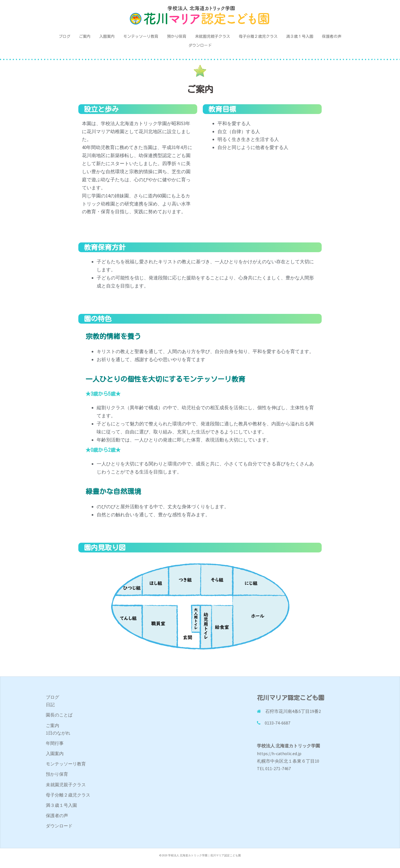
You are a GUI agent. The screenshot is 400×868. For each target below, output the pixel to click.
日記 (50, 705)
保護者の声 (332, 36)
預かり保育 (177, 36)
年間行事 (55, 743)
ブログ (64, 36)
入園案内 (107, 36)
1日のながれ (58, 733)
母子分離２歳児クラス (258, 36)
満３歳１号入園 (300, 36)
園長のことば (59, 715)
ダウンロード (200, 45)
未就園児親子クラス (212, 36)
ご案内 (85, 36)
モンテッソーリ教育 (141, 36)
